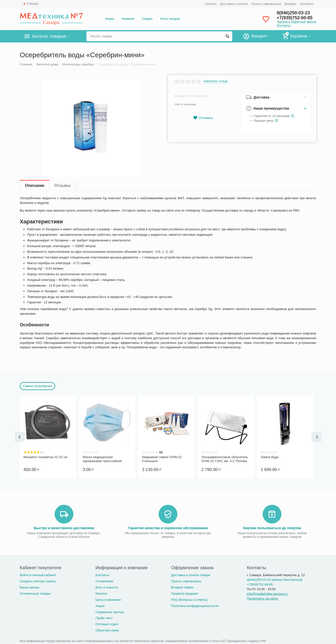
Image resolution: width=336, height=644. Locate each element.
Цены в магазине (108, 599)
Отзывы (62, 185)
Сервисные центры (110, 612)
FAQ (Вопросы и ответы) (189, 599)
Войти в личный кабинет (38, 575)
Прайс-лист (104, 617)
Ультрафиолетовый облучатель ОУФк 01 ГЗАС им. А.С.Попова (225, 459)
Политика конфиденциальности (195, 605)
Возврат (290, 4)
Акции (109, 19)
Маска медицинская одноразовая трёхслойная (102, 459)
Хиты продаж (170, 19)
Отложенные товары (35, 593)
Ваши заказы (30, 587)
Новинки (128, 19)
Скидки (147, 19)
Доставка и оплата (234, 4)
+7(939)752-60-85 (295, 18)
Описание (35, 185)
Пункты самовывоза (266, 4)
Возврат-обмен (182, 587)
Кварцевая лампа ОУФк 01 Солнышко (162, 459)
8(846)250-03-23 (293, 13)
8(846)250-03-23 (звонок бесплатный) (275, 579)
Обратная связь (107, 630)
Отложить (203, 118)
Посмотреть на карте (262, 598)
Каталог (211, 4)
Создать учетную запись (38, 581)
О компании (104, 581)
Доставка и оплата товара (191, 575)
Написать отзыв (216, 81)
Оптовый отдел (107, 624)
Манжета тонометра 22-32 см (45, 457)
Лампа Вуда (270, 457)
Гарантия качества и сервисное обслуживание (168, 527)
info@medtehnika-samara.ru (267, 593)
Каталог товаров (49, 36)
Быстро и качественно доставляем (64, 527)
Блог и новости (107, 587)
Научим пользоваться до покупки (272, 527)
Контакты (307, 4)
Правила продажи (185, 593)
